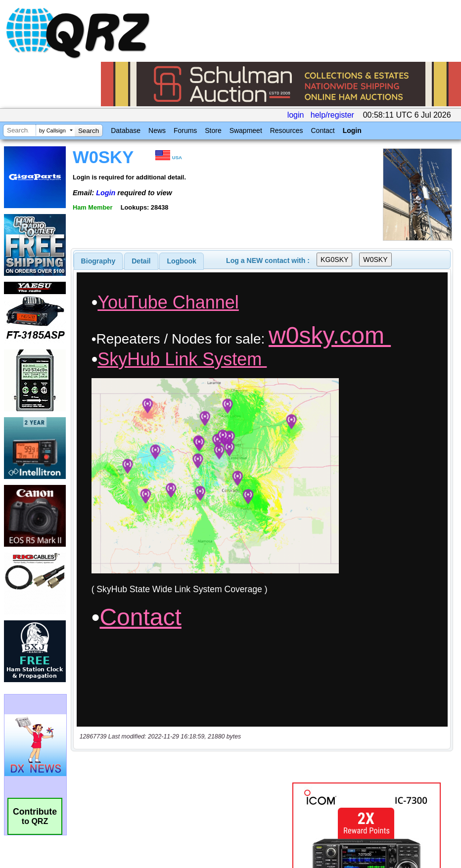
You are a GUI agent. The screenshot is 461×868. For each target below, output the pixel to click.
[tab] (98, 261)
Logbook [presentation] (182, 261)
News (157, 130)
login (296, 115)
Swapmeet (246, 130)
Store (213, 130)
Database (126, 130)
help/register (332, 115)
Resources (287, 130)
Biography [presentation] (98, 261)
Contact (323, 130)
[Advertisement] (184, 673)
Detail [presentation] (141, 261)
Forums (185, 130)
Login (352, 130)
